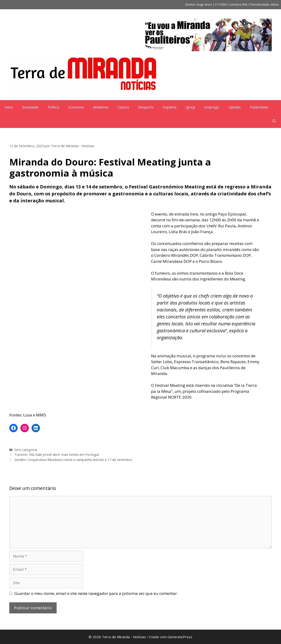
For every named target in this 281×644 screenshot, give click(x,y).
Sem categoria (26, 450)
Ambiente (101, 107)
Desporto (146, 107)
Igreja (190, 107)
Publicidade (259, 107)
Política (53, 107)
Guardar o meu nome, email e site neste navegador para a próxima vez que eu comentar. (96, 593)
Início (9, 107)
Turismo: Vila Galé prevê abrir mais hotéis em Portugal (57, 455)
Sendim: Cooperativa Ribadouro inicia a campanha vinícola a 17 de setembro (73, 460)
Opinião (235, 107)
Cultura (123, 107)
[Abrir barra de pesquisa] (274, 121)
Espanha (170, 107)
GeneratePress (180, 637)
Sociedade (30, 107)
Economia (76, 107)
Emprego (212, 107)
